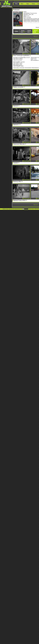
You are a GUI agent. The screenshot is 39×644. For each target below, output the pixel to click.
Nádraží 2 (16, 125)
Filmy (16, 4)
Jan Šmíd (35, 19)
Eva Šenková (33, 20)
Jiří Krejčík (29, 17)
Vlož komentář (28, 68)
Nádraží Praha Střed (19, 200)
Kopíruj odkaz (16, 68)
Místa (22, 4)
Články (33, 4)
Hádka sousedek (18, 87)
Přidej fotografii (35, 68)
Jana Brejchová (29, 19)
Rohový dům (17, 182)
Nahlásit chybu (5, 209)
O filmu (16, 31)
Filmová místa (23, 31)
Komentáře (22, 68)
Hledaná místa (29, 31)
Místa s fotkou (35, 31)
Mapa (28, 4)
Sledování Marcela (19, 144)
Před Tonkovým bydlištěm (21, 56)
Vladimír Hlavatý (34, 21)
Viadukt (16, 163)
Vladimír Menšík (27, 21)
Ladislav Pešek (27, 20)
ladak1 (21, 63)
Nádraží (16, 106)
